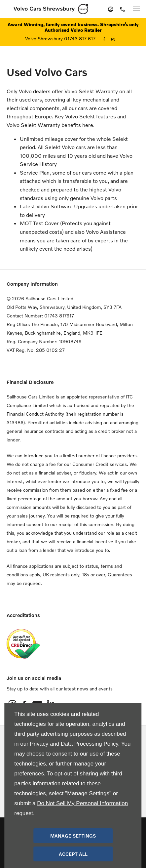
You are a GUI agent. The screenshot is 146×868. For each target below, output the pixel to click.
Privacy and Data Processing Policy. (75, 744)
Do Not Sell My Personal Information (82, 803)
